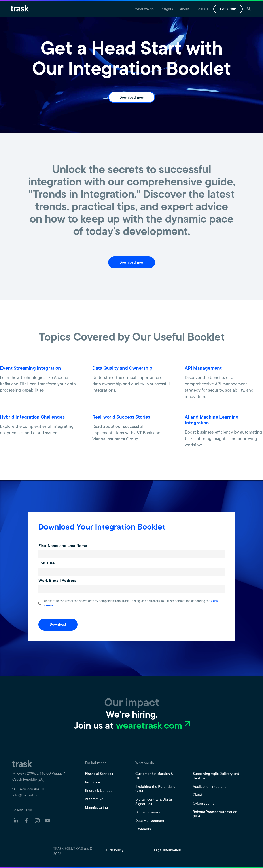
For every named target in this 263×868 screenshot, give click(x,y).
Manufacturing (96, 808)
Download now (132, 98)
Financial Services (99, 774)
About (185, 9)
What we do (144, 9)
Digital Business (148, 813)
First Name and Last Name (63, 546)
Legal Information (167, 850)
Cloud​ (197, 795)
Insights (167, 9)
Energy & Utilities (99, 791)
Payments (143, 829)
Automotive (94, 799)
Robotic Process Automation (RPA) (215, 814)
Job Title (46, 564)
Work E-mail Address (57, 581)
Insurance (93, 782)
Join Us (202, 9)
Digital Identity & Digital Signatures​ (154, 802)
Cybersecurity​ (204, 804)
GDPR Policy (114, 850)
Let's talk (228, 9)
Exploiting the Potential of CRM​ (156, 789)
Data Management (150, 821)
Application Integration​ (211, 787)
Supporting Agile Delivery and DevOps (216, 776)
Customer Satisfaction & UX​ (154, 776)
